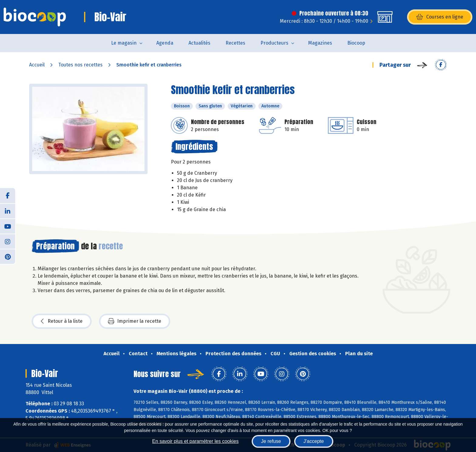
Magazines (320, 43)
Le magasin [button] (124, 43)
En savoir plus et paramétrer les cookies (195, 441)
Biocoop (356, 43)
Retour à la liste (62, 321)
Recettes (235, 43)
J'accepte (314, 441)
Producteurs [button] (274, 43)
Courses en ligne (440, 17)
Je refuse (271, 441)
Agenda (165, 43)
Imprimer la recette (135, 321)
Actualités (199, 43)
